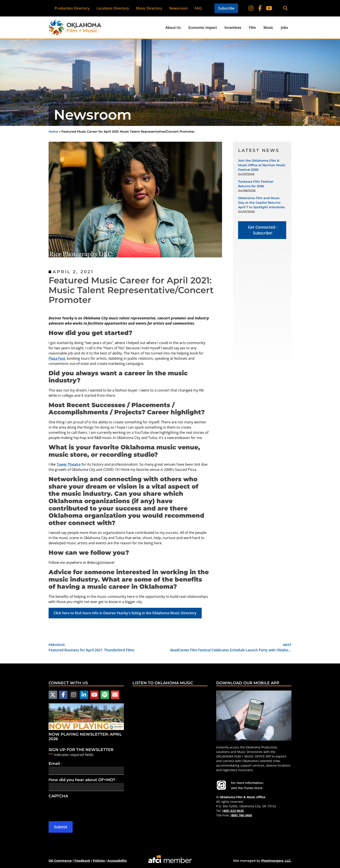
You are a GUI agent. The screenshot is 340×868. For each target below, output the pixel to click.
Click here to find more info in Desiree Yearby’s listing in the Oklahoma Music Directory (125, 613)
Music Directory (149, 8)
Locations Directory (113, 8)
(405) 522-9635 (233, 811)
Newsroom (178, 8)
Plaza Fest (57, 358)
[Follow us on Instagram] (73, 695)
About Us (173, 28)
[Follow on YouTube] (269, 8)
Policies (99, 860)
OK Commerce (60, 860)
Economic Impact (203, 28)
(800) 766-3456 (241, 815)
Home (53, 132)
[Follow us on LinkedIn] (83, 695)
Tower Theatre (69, 464)
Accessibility (117, 860)
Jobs (284, 28)
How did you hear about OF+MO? (83, 780)
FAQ (198, 8)
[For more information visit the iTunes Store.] (221, 785)
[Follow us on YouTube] (93, 695)
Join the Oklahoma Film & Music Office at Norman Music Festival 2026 (262, 165)
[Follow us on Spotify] (103, 695)
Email (55, 763)
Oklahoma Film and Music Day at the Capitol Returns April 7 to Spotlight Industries (261, 203)
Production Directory (72, 8)
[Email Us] (113, 695)
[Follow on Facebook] (260, 8)
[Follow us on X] (53, 695)
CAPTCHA (58, 796)
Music (268, 28)
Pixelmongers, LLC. (276, 860)
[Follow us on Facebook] (63, 695)
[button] (285, 8)
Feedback (82, 860)
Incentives (233, 28)
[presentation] (82, 807)
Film (252, 28)
